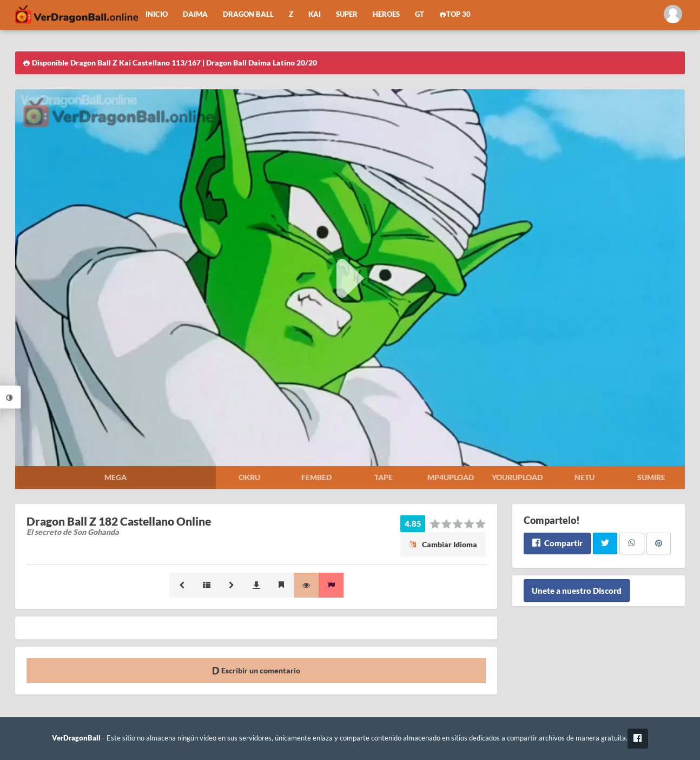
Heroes (386, 14)
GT (420, 14)
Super (347, 14)
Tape (384, 477)
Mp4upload (451, 477)
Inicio (157, 14)
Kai (315, 14)
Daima (195, 14)
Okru (249, 477)
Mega (115, 477)
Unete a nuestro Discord (577, 591)
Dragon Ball (248, 14)
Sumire (651, 477)
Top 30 (455, 14)
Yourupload (517, 477)
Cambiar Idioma (443, 544)
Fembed (316, 477)
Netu (585, 477)
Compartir (557, 543)
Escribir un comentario (256, 670)
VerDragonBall (76, 738)
